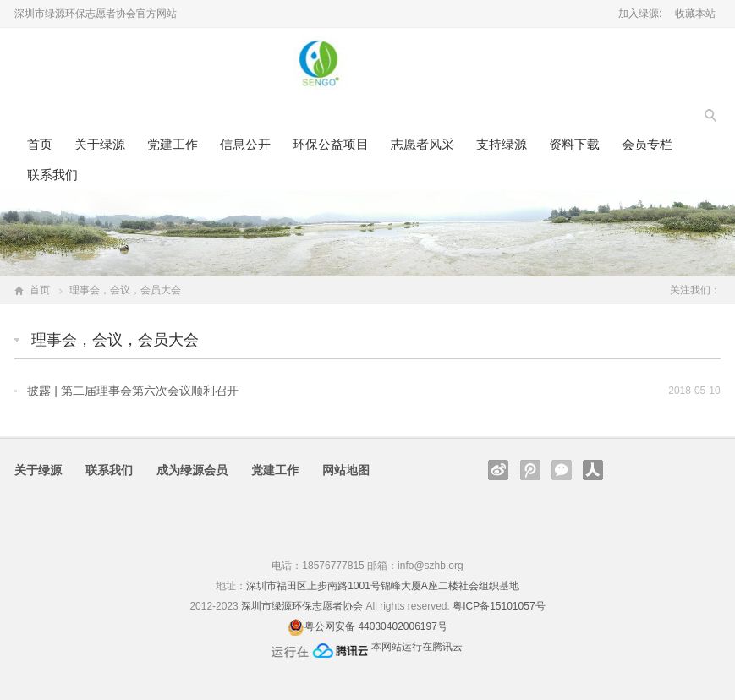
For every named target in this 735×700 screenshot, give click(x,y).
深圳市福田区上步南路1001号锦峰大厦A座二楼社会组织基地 (383, 586)
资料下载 (574, 144)
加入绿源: (640, 14)
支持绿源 (502, 144)
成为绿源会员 (192, 470)
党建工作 (173, 144)
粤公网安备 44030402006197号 (376, 626)
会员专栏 (647, 144)
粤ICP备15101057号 (499, 606)
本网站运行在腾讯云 (417, 647)
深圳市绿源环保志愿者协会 (302, 606)
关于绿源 (100, 144)
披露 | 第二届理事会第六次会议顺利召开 (132, 391)
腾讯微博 (530, 470)
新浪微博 (498, 470)
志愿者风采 (422, 144)
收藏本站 (695, 14)
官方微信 (562, 470)
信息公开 (245, 144)
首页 (40, 144)
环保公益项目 (331, 144)
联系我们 (52, 175)
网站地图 (346, 470)
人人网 (593, 470)
